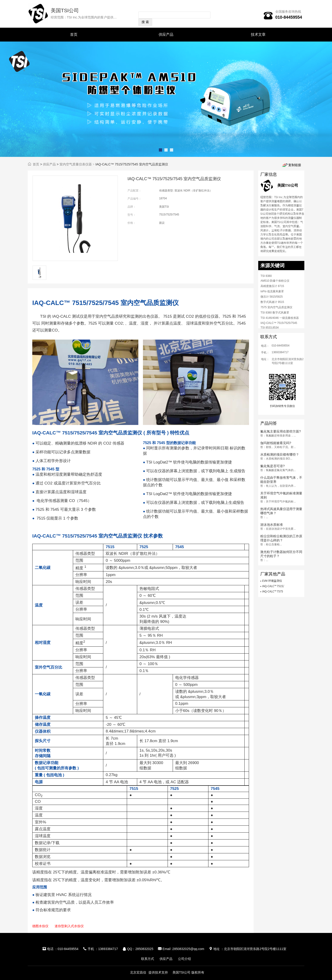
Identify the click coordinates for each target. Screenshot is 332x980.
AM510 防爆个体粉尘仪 (275, 281)
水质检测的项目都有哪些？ (280, 454)
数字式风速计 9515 (272, 302)
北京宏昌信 (138, 972)
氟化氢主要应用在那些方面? (281, 431)
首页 (74, 34)
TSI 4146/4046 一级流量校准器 (280, 318)
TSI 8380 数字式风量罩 (275, 313)
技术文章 (258, 34)
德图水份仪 (40, 926)
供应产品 (166, 34)
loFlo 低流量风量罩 (272, 291)
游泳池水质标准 (272, 525)
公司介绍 (184, 959)
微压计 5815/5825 (272, 297)
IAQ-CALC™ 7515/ (273, 586)
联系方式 (148, 959)
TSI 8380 (266, 276)
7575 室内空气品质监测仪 (276, 307)
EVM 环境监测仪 (272, 581)
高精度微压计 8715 (272, 286)
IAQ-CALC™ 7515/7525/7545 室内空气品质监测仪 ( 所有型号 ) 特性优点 (111, 433)
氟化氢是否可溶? (273, 466)
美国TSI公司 (65, 10)
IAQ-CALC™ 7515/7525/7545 (279, 323)
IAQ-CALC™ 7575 (273, 591)
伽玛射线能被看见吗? (276, 443)
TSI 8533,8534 (270, 328)
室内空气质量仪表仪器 (76, 164)
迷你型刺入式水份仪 (69, 926)
